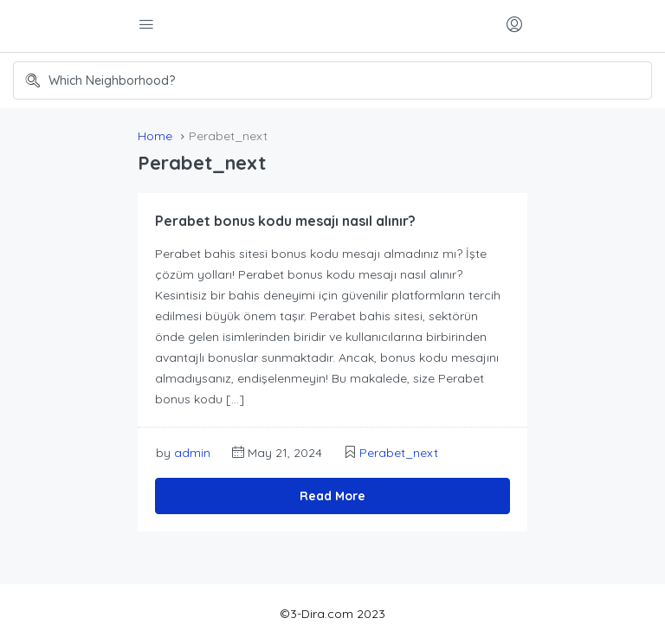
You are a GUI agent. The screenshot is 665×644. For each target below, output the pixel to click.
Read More (332, 496)
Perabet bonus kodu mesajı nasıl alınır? (285, 221)
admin (192, 453)
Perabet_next (399, 453)
